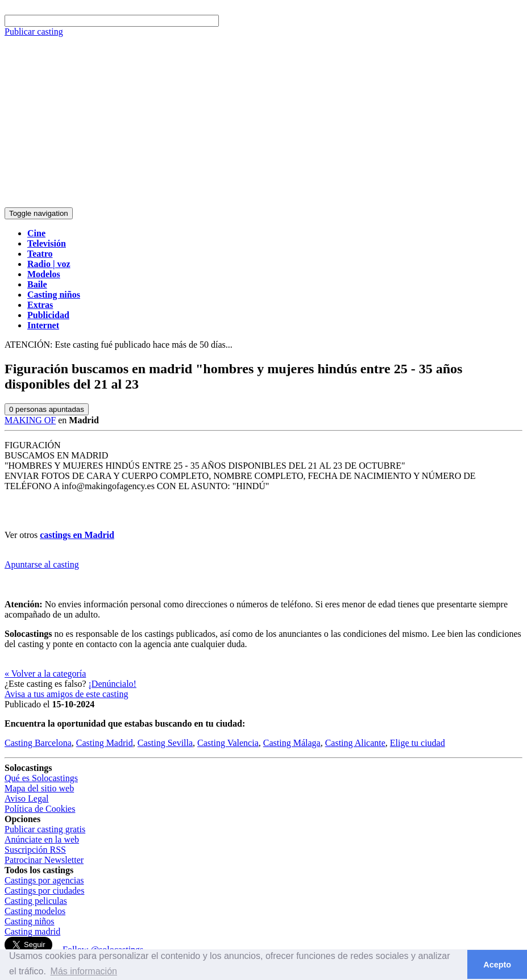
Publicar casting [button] (34, 32)
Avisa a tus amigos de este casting (66, 694)
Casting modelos (35, 911)
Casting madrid (32, 931)
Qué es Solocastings (41, 778)
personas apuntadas (47, 409)
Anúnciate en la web (42, 839)
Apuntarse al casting (42, 564)
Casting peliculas (36, 901)
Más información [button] (84, 971)
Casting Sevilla (165, 743)
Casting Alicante (355, 743)
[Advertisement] (263, 122)
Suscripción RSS (35, 850)
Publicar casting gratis (45, 829)
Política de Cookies (40, 809)
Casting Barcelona (38, 743)
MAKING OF (30, 420)
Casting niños (30, 921)
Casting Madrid (105, 743)
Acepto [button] (497, 965)
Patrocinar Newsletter (44, 860)
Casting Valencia (228, 743)
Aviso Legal (26, 798)
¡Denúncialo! (113, 684)
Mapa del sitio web (39, 788)
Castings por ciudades (44, 891)
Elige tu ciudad (418, 743)
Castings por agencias (44, 880)
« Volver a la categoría (45, 674)
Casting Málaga (292, 743)
